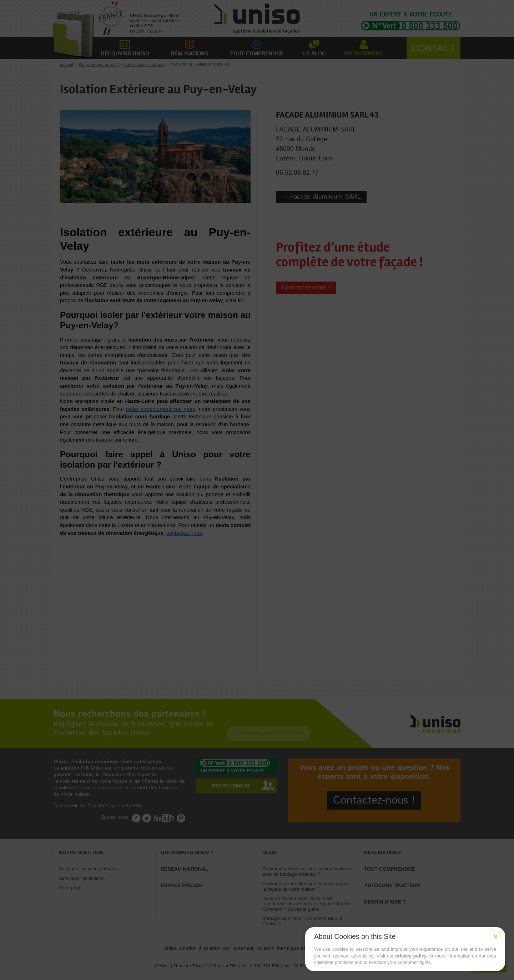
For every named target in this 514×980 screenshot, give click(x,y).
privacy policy (411, 956)
